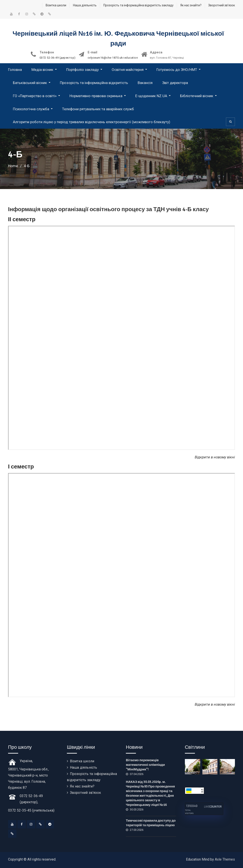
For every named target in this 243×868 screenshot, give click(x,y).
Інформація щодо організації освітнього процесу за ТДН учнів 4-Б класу (108, 209)
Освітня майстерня (128, 70)
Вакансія (145, 83)
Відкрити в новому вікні (215, 704)
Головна (15, 70)
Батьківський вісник (30, 83)
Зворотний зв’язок (222, 5)
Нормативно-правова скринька (96, 96)
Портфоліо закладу (82, 70)
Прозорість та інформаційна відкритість (94, 83)
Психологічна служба (31, 109)
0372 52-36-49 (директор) (58, 58)
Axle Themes (225, 859)
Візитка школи (56, 5)
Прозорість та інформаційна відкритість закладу (138, 5)
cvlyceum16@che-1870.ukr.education (113, 58)
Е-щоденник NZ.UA (151, 96)
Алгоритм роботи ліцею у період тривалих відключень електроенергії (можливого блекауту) (92, 122)
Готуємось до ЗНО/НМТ (177, 70)
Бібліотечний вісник (197, 96)
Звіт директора (175, 83)
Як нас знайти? (191, 5)
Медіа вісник (42, 70)
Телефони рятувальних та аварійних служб (98, 109)
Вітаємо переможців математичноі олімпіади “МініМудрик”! (145, 765)
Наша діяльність (85, 5)
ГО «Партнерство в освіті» (35, 96)
